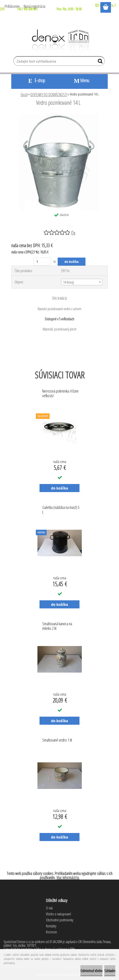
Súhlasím (110, 971)
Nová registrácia (34, 6)
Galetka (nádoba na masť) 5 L (61, 510)
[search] (99, 62)
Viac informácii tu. (68, 878)
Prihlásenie (12, 6)
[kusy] (42, 262)
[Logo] (60, 41)
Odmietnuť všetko (91, 971)
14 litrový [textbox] (68, 282)
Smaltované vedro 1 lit (57, 740)
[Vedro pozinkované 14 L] (59, 115)
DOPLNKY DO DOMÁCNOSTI (49, 94)
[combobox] (82, 282)
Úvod (24, 94)
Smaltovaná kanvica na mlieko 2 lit (57, 626)
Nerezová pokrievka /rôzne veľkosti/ (60, 394)
